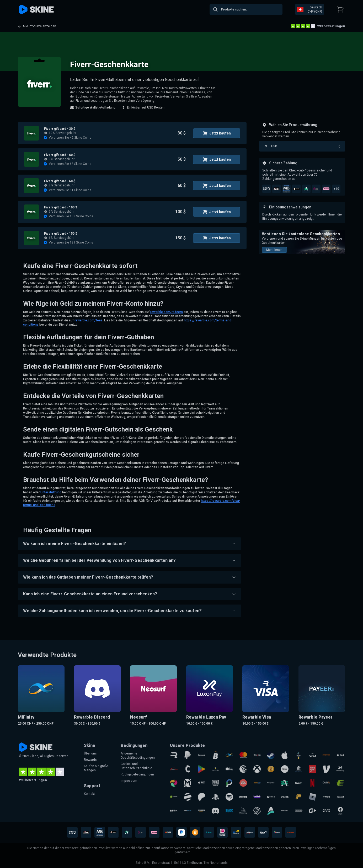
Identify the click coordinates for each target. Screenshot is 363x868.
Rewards (90, 760)
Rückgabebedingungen (137, 774)
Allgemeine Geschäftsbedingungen (138, 756)
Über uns (90, 753)
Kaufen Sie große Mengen (96, 768)
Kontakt (89, 794)
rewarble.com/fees (89, 320)
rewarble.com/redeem (167, 312)
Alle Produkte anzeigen (37, 26)
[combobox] (246, 9)
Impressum (129, 781)
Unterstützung (51, 492)
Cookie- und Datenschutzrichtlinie (136, 766)
